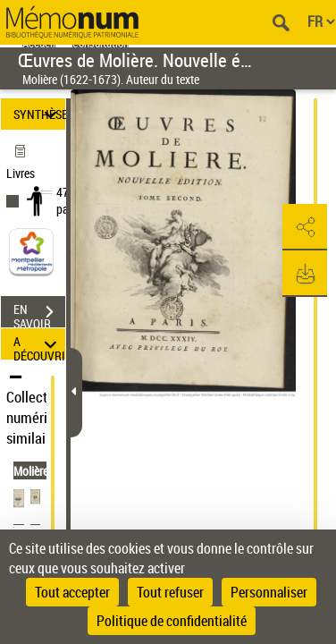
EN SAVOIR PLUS (39, 314)
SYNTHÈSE (39, 114)
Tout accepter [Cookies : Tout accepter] (72, 592)
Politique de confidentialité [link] (172, 621)
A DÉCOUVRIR (39, 344)
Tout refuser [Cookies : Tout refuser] (170, 592)
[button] (305, 227)
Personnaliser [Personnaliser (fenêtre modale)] (269, 592)
